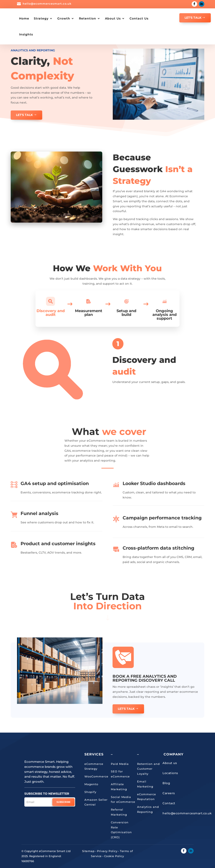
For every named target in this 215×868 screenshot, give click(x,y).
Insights (63, 34)
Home (37, 18)
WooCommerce (96, 776)
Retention (101, 18)
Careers (169, 793)
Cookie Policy (114, 856)
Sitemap (88, 851)
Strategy (54, 18)
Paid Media (120, 764)
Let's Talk (193, 18)
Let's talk (126, 708)
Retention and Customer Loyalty (148, 769)
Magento (91, 784)
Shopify (90, 792)
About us (170, 763)
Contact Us (42, 34)
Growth (77, 18)
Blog (166, 783)
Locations (170, 773)
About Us (126, 18)
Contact (169, 803)
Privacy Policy (107, 851)
